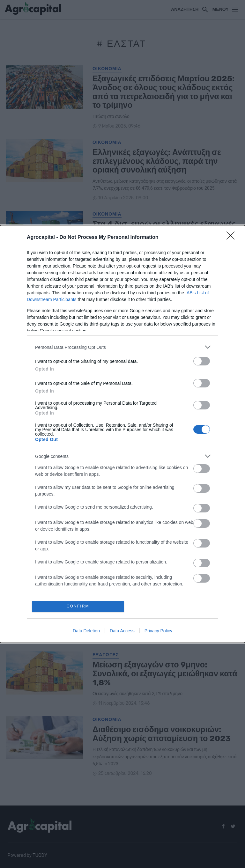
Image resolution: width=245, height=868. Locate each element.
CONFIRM (79, 606)
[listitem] (122, 347)
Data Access (122, 631)
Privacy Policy (158, 631)
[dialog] (122, 434)
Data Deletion (86, 631)
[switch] (202, 361)
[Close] (233, 237)
